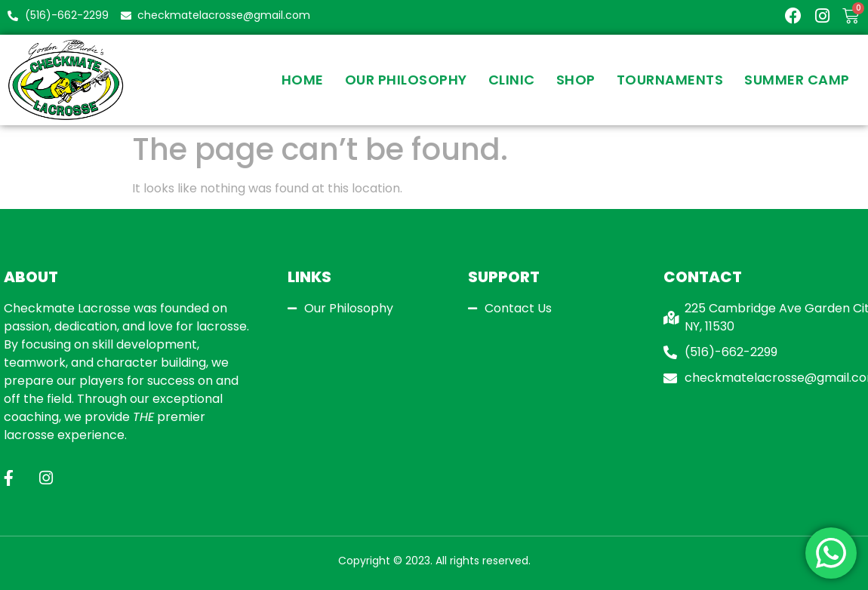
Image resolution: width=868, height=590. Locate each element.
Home (303, 80)
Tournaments (670, 80)
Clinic (512, 80)
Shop (576, 80)
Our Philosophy (406, 80)
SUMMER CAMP (797, 80)
